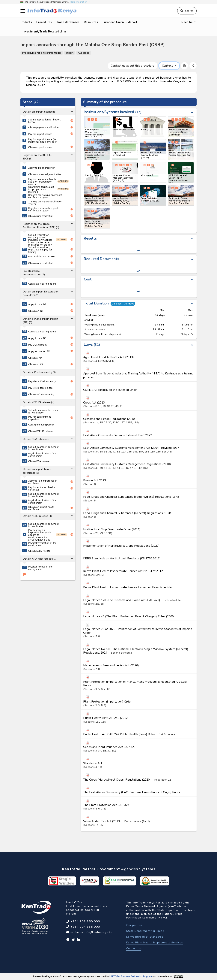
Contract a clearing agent (42, 284)
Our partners (135, 925)
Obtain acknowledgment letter (45, 174)
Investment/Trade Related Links (45, 32)
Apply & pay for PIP (39, 351)
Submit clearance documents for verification (44, 411)
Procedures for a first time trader (42, 53)
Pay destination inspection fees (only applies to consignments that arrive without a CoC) (40, 535)
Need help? (189, 22)
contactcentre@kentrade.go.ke (91, 932)
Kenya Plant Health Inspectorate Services (155, 943)
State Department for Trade (145, 931)
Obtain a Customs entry (41, 394)
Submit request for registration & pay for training (40, 249)
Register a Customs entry (42, 381)
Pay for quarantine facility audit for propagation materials (42, 181)
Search (187, 11)
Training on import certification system (45, 203)
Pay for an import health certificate (42, 488)
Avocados (84, 53)
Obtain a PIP (35, 358)
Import (70, 53)
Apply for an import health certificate (43, 482)
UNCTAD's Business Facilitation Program (131, 976)
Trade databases (68, 22)
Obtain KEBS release (39, 551)
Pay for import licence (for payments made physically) (43, 140)
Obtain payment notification (43, 127)
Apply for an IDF (37, 304)
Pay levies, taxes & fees (41, 388)
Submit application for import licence (44, 121)
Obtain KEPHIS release (40, 431)
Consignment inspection (41, 424)
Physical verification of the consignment (42, 455)
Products (26, 22)
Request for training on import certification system (45, 196)
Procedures (44, 22)
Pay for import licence (40, 134)
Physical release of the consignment (40, 568)
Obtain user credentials (41, 216)
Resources (91, 22)
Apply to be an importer (42, 168)
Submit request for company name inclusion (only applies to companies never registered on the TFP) (40, 240)
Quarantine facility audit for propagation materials (41, 189)
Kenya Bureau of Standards (145, 937)
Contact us (134, 948)
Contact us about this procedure (133, 66)
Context (169, 66)
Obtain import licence (40, 147)
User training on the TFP (41, 256)
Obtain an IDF (36, 311)
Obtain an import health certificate (41, 508)
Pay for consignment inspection (39, 418)
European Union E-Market (120, 22)
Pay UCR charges (38, 345)
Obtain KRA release (39, 461)
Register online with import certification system (43, 209)
